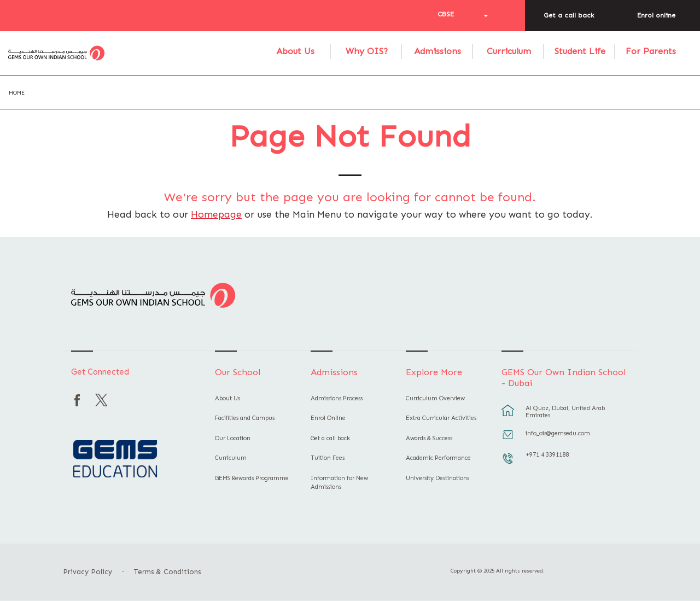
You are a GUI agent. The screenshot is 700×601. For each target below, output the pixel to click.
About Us (295, 51)
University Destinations (437, 478)
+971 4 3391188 (547, 455)
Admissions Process (337, 398)
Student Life (580, 51)
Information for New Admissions (339, 483)
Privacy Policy (87, 572)
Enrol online (656, 15)
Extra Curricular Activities (441, 418)
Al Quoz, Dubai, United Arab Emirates (565, 412)
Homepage (216, 214)
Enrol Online (328, 418)
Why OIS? (367, 51)
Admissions (437, 51)
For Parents (651, 51)
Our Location (233, 438)
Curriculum (509, 51)
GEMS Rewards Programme (252, 478)
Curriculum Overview (435, 398)
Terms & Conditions (167, 572)
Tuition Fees (328, 458)
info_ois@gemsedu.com (558, 433)
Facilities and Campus (245, 418)
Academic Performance (438, 458)
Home (17, 93)
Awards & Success (429, 438)
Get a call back (569, 15)
